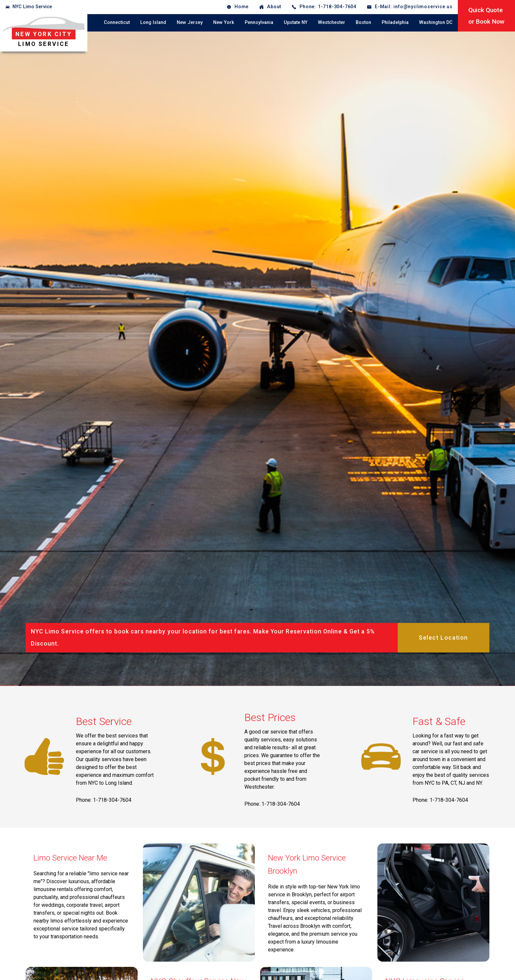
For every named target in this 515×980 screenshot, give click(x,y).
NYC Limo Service (32, 7)
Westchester (332, 22)
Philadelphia (395, 22)
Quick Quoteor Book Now (486, 16)
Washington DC (436, 22)
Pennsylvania (259, 22)
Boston (363, 22)
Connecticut (117, 22)
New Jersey (190, 22)
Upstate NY (296, 22)
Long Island (153, 22)
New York (224, 22)
